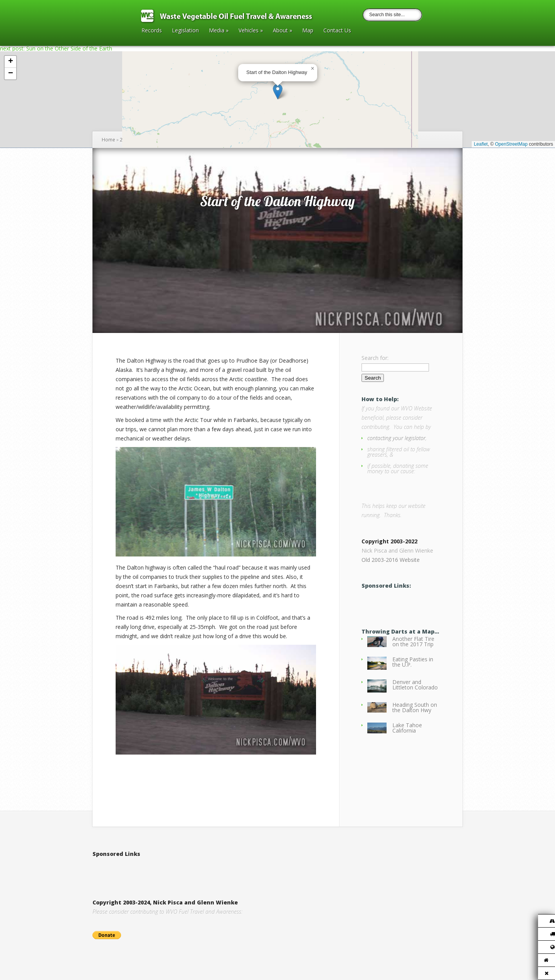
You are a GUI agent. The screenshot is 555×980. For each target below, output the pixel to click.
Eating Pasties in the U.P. (413, 665)
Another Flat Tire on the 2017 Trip (413, 645)
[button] (278, 92)
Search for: (375, 358)
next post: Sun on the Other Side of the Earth (56, 48)
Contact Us (337, 31)
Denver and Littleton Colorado (415, 688)
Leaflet (481, 144)
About (283, 31)
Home (108, 140)
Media (219, 31)
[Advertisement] (183, 870)
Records (152, 31)
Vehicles (251, 31)
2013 (125, 140)
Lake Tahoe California (407, 731)
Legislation (185, 31)
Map (308, 31)
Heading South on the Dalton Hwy (415, 711)
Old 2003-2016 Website (391, 563)
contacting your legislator (396, 438)
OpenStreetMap (511, 144)
